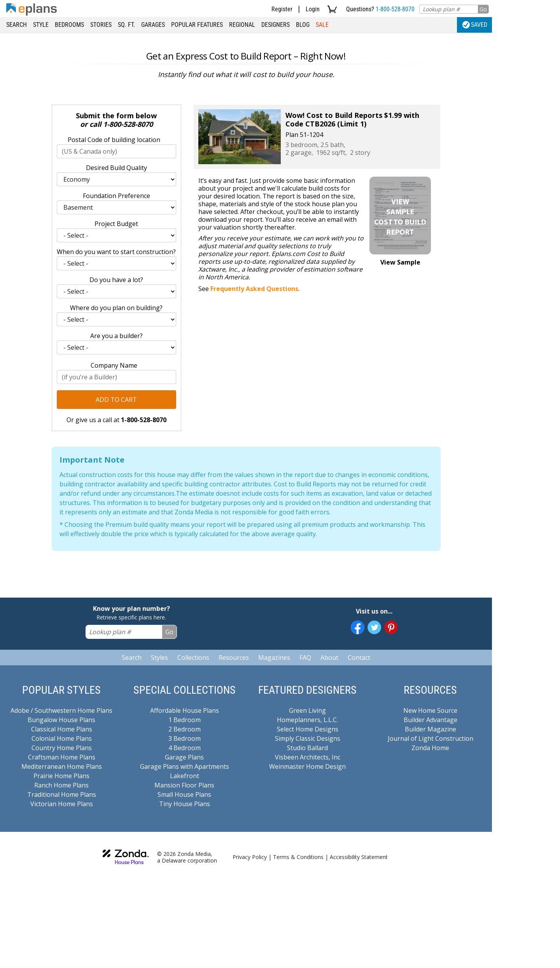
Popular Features (197, 25)
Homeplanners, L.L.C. (307, 720)
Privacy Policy (250, 857)
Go (483, 9)
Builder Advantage (430, 720)
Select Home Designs (308, 729)
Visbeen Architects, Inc (308, 757)
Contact (359, 658)
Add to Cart (116, 400)
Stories (101, 25)
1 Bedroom (185, 720)
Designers (276, 25)
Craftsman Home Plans (62, 757)
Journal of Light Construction (430, 738)
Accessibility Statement (359, 857)
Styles (159, 658)
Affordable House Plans (185, 710)
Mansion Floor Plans (184, 785)
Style (41, 25)
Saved (475, 25)
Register (282, 9)
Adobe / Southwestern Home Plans (61, 710)
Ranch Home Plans (61, 785)
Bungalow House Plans (61, 720)
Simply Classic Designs (308, 738)
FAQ (305, 658)
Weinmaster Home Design (307, 766)
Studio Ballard (307, 748)
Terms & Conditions (298, 857)
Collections (193, 658)
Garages (153, 25)
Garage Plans (184, 757)
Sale (322, 25)
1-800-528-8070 (395, 9)
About (329, 658)
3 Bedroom (185, 738)
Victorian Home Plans (62, 804)
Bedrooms (69, 25)
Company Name (114, 365)
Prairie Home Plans (61, 776)
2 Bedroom (185, 729)
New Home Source (430, 710)
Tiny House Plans (185, 804)
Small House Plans (184, 794)
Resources (234, 658)
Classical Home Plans (62, 729)
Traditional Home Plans (62, 794)
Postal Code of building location (114, 140)
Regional (242, 25)
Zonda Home (430, 748)
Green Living (307, 710)
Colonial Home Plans (62, 738)
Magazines (274, 658)
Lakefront (185, 776)
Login (313, 9)
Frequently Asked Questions (254, 289)
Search (17, 25)
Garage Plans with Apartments (185, 766)
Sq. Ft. (126, 25)
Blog (303, 25)
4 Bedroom (185, 748)
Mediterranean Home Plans (62, 766)
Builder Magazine (430, 729)
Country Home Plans (62, 748)
